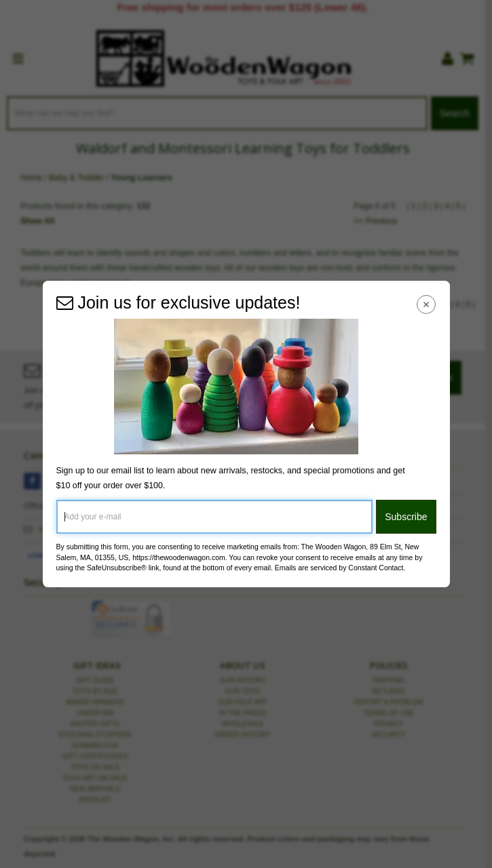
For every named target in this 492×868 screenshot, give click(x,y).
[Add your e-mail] (215, 517)
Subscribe (406, 517)
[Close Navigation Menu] (426, 304)
